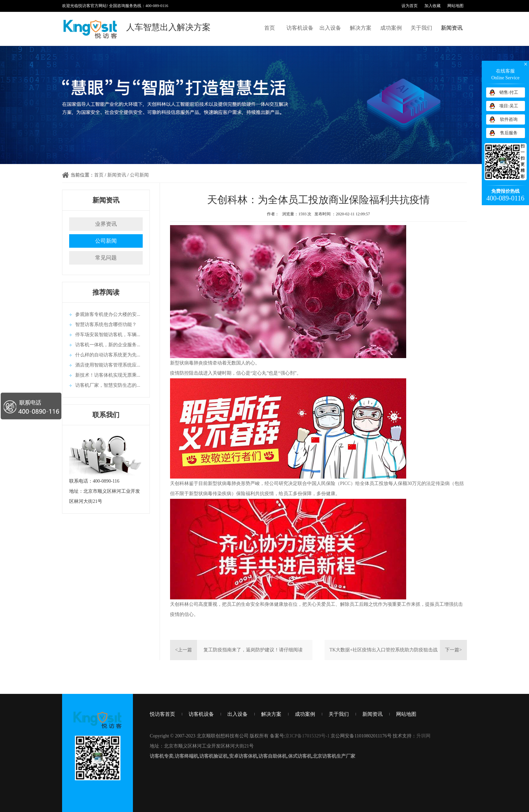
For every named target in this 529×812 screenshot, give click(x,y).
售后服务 (509, 133)
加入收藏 (433, 6)
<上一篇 (184, 650)
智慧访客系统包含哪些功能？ (106, 324)
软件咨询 (509, 119)
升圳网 (423, 736)
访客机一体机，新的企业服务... (108, 345)
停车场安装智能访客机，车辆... (108, 335)
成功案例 (391, 28)
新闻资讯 (452, 28)
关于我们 (421, 28)
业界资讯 (106, 224)
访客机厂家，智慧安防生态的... (108, 385)
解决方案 (361, 28)
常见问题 (106, 258)
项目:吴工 (509, 106)
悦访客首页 (162, 714)
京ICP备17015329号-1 (307, 736)
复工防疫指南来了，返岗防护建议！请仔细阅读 (253, 650)
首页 (270, 28)
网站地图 (455, 6)
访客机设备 (300, 28)
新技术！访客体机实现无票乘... (108, 375)
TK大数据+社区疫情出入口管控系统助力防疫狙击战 (384, 650)
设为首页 (410, 6)
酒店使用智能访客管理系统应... (108, 365)
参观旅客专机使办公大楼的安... (108, 314)
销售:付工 (509, 92)
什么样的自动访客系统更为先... (108, 355)
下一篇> (453, 650)
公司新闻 (139, 175)
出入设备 (330, 28)
